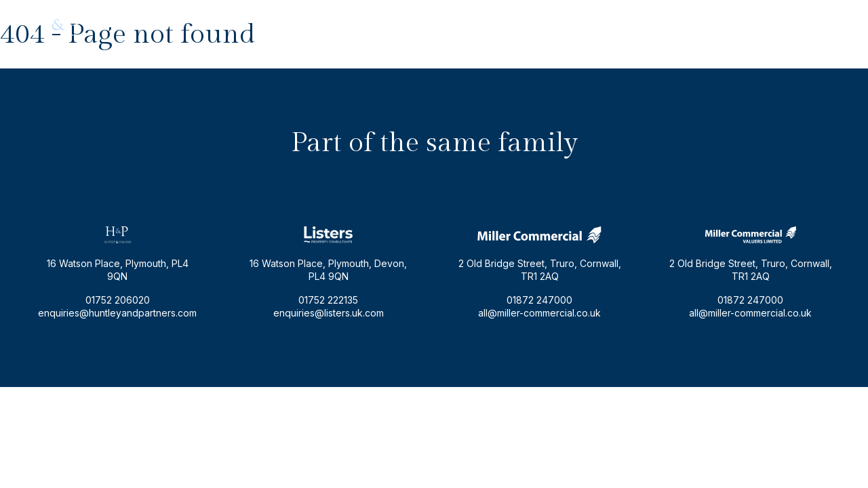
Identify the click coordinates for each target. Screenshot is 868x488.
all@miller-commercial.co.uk (539, 313)
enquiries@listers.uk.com (329, 313)
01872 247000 (539, 300)
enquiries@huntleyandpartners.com (680, 25)
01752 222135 (328, 300)
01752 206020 (805, 25)
